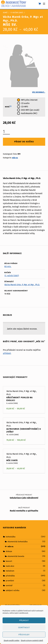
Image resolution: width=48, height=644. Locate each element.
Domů (5, 13)
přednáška (10, 576)
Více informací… (39, 92)
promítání (10, 581)
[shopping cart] (40, 4)
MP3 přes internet (29, 100)
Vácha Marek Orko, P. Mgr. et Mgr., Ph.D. (22, 285)
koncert (9, 561)
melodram (10, 571)
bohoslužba (11, 537)
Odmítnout (24, 628)
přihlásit (7, 353)
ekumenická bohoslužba (18, 542)
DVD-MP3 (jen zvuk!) (30, 110)
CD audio (25, 103)
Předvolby (24, 635)
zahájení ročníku (13, 590)
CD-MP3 (25, 107)
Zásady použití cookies (12, 641)
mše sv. (15, 158)
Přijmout (24, 620)
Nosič (8, 107)
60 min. (8, 266)
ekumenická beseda (16, 556)
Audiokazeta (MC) (29, 113)
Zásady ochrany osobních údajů (32, 641)
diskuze (9, 551)
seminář (9, 586)
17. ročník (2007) (17, 13)
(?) (11, 106)
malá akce (10, 566)
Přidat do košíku (24, 142)
